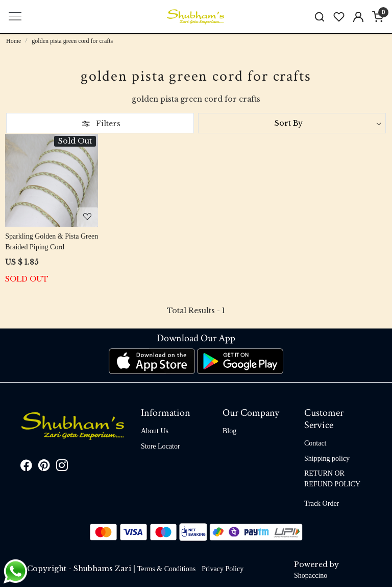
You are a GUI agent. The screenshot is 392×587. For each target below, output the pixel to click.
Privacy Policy (223, 569)
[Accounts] (358, 17)
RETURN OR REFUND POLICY (332, 479)
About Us (155, 431)
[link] (320, 17)
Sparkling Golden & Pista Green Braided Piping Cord (52, 242)
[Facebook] (26, 467)
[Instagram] (62, 467)
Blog (229, 431)
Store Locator (161, 446)
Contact (315, 443)
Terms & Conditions (166, 569)
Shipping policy (327, 459)
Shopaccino (311, 576)
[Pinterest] (44, 467)
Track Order (322, 503)
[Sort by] (292, 123)
